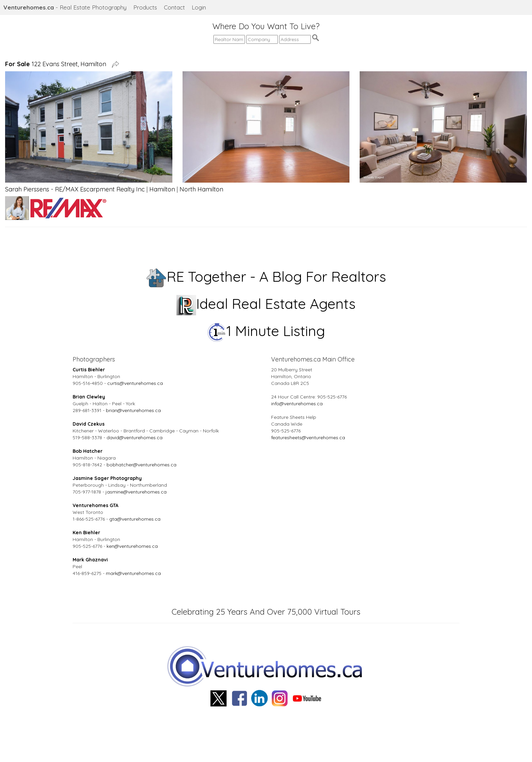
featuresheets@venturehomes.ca (308, 438)
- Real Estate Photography (65, 7)
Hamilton (162, 189)
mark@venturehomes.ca (133, 573)
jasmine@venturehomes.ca (136, 492)
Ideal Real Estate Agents (266, 304)
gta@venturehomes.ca (135, 519)
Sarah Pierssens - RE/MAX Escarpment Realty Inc (75, 189)
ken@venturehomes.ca (132, 546)
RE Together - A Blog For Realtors (266, 276)
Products (145, 7)
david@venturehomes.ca (135, 438)
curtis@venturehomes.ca (135, 383)
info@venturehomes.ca (297, 404)
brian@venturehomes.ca (133, 410)
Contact (174, 7)
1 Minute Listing (266, 331)
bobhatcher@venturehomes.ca (141, 465)
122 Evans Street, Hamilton (57, 64)
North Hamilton (201, 189)
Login (199, 7)
